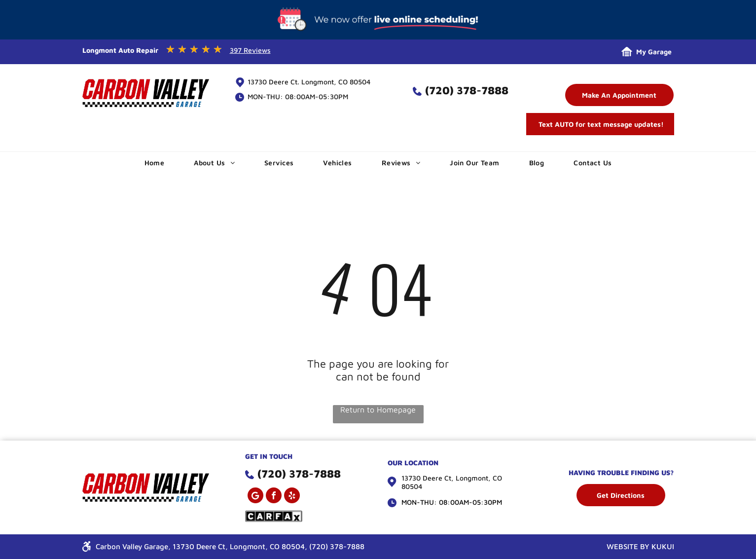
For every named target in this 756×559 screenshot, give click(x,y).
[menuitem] (155, 163)
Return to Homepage (378, 410)
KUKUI (663, 546)
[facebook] (274, 497)
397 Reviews (250, 50)
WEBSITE (622, 546)
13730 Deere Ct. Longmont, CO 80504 (309, 82)
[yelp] (292, 497)
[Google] (255, 497)
